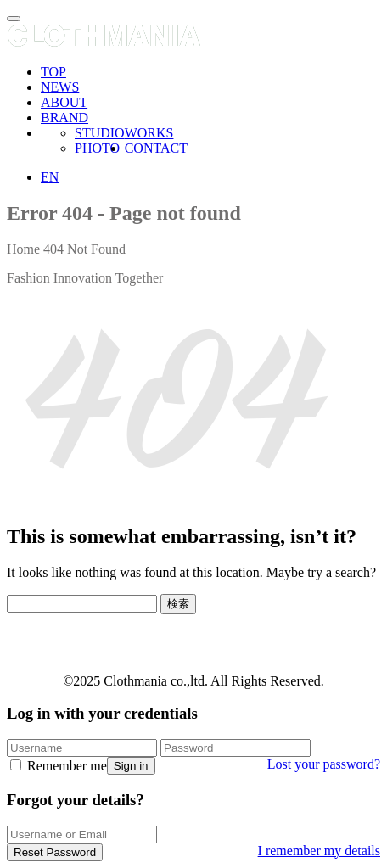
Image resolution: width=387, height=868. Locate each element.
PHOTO (97, 148)
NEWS (60, 87)
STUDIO (100, 133)
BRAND (64, 118)
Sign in (131, 766)
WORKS (149, 133)
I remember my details (319, 851)
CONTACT (156, 148)
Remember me (59, 766)
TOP (53, 72)
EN (50, 177)
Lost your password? (324, 764)
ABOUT (64, 102)
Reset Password (55, 852)
